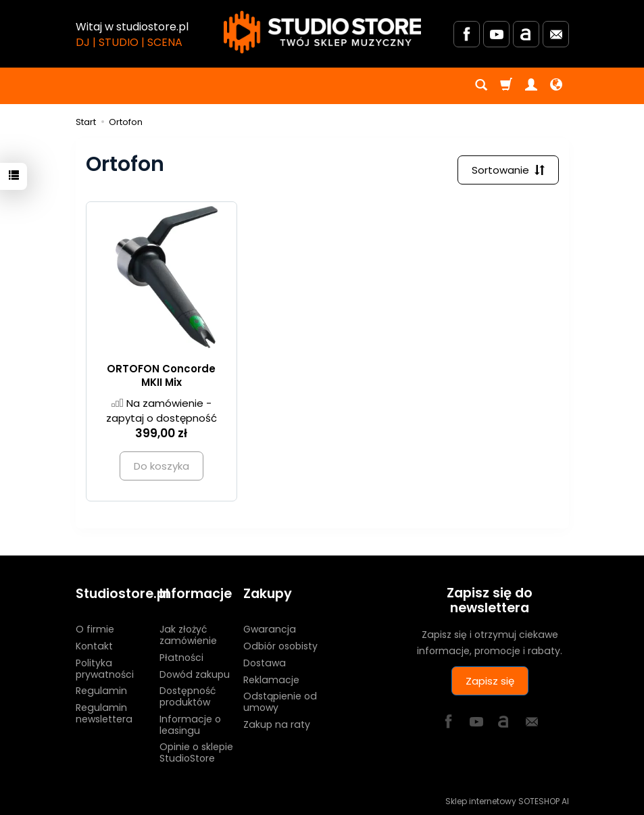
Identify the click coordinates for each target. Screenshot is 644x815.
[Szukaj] (481, 86)
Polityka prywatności (105, 668)
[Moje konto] (531, 86)
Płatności (181, 657)
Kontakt (94, 646)
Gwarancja (270, 629)
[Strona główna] (322, 32)
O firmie (95, 629)
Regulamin (101, 691)
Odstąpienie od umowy (280, 702)
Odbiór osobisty (280, 646)
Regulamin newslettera (104, 713)
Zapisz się (490, 681)
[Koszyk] (506, 86)
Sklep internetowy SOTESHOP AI (507, 801)
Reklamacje (271, 679)
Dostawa (265, 662)
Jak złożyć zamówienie (188, 635)
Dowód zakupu (195, 674)
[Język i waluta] (556, 86)
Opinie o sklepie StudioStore (196, 752)
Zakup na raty (277, 724)
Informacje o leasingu (190, 725)
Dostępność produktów (188, 696)
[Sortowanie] (508, 170)
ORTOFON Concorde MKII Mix (161, 375)
